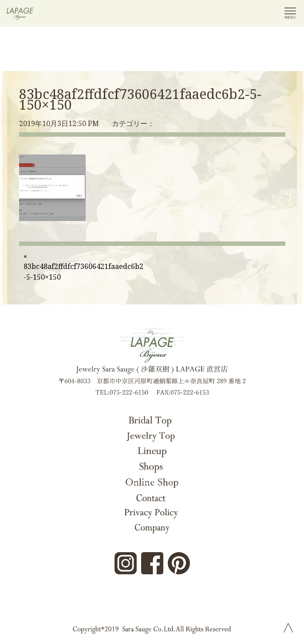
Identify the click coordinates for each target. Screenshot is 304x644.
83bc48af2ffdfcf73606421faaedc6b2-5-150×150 (140, 99)
